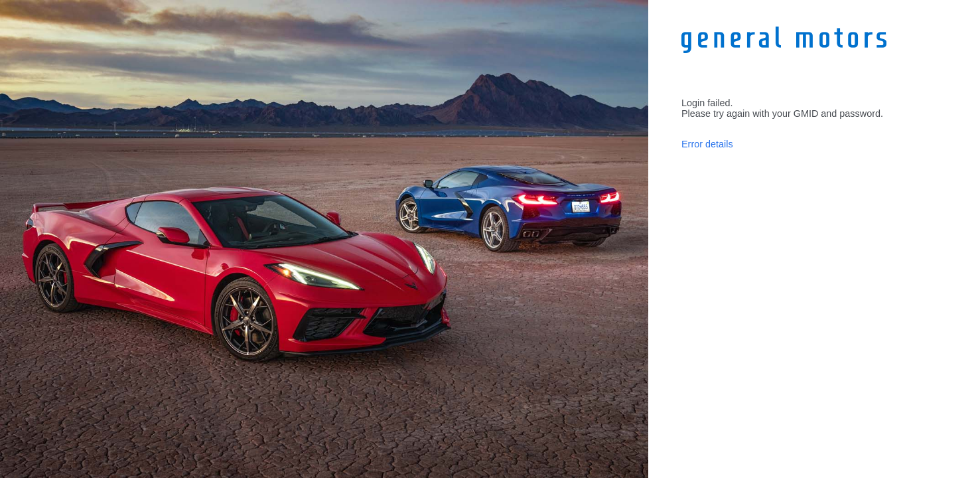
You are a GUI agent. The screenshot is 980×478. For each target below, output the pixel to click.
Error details (707, 144)
